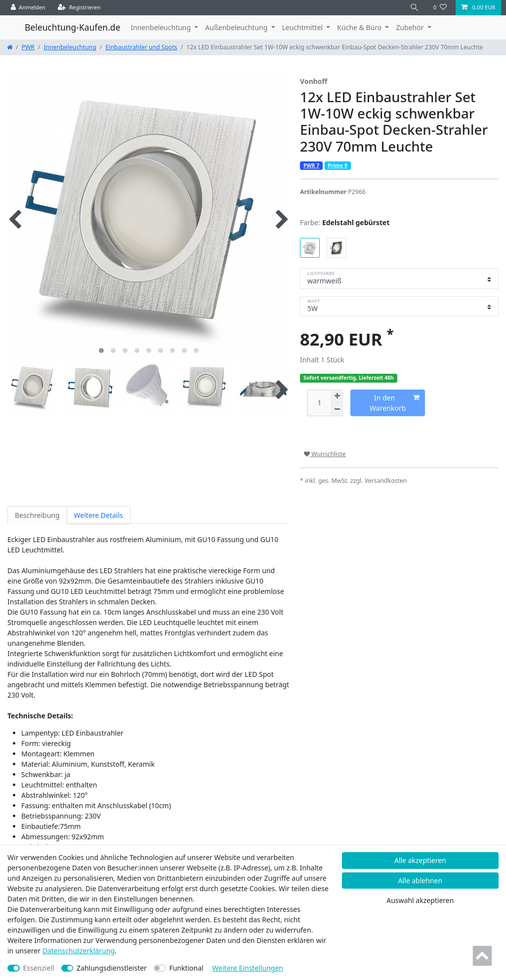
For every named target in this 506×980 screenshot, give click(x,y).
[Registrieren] (79, 8)
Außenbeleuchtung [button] (237, 27)
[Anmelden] (28, 8)
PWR (28, 47)
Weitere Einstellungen (248, 968)
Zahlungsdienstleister (112, 968)
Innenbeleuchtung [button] (162, 27)
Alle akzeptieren (420, 860)
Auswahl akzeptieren (420, 900)
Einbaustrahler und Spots (142, 47)
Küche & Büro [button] (360, 27)
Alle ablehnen (421, 881)
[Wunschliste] (440, 8)
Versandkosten (386, 481)
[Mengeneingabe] (319, 403)
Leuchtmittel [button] (303, 27)
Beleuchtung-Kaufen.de (73, 27)
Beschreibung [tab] (37, 515)
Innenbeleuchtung (70, 47)
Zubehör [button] (411, 27)
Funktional (186, 968)
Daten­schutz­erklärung (79, 951)
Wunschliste (325, 454)
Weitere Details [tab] (99, 515)
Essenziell (39, 968)
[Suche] (415, 8)
